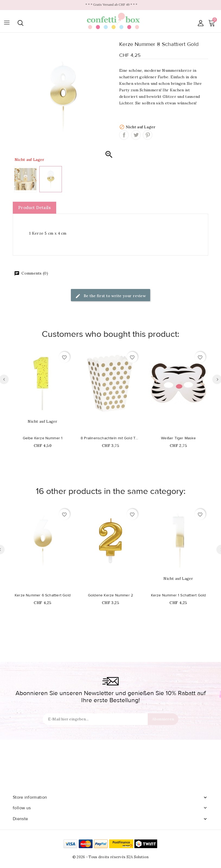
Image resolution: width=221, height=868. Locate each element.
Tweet (136, 135)
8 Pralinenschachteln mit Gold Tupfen (110, 438)
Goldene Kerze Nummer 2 (110, 595)
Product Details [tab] (34, 208)
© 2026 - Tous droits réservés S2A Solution (111, 857)
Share (124, 135)
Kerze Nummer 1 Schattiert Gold (179, 595)
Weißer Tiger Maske (178, 438)
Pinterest (148, 135)
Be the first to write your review (111, 296)
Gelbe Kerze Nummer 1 (43, 438)
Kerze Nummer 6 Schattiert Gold (43, 595)
